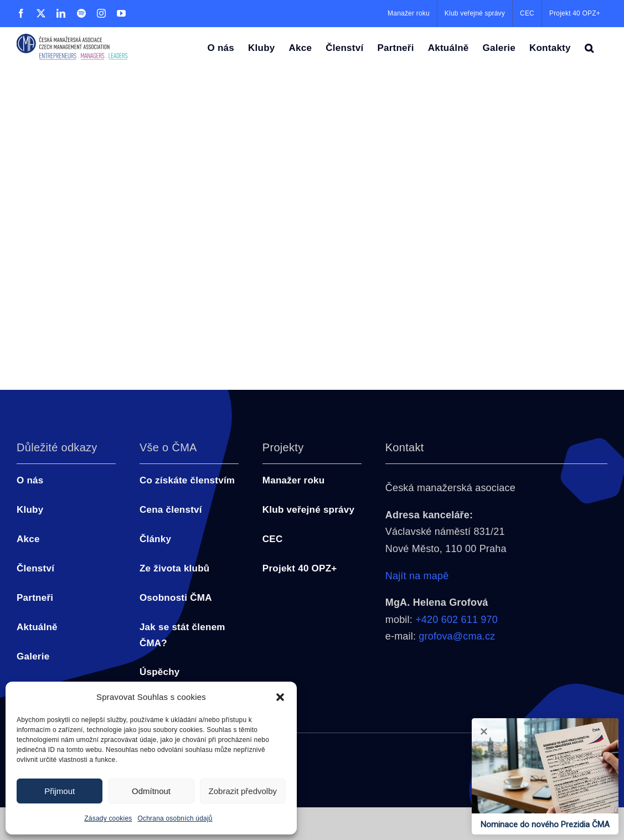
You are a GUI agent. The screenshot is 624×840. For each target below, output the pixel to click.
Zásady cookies (108, 818)
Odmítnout (151, 791)
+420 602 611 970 (457, 620)
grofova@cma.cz (457, 636)
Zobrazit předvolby (243, 791)
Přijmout (60, 791)
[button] (280, 697)
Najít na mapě (417, 576)
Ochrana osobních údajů (175, 818)
